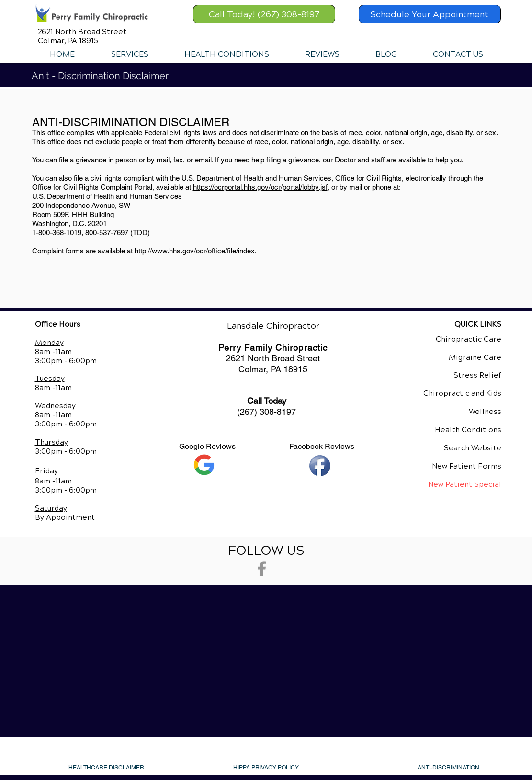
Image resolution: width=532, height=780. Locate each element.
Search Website (473, 448)
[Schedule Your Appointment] (430, 14)
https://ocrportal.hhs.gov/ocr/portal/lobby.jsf (260, 187)
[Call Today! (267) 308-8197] (264, 14)
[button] (130, 54)
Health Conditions (468, 430)
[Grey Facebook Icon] (262, 569)
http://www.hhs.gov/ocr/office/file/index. (196, 251)
